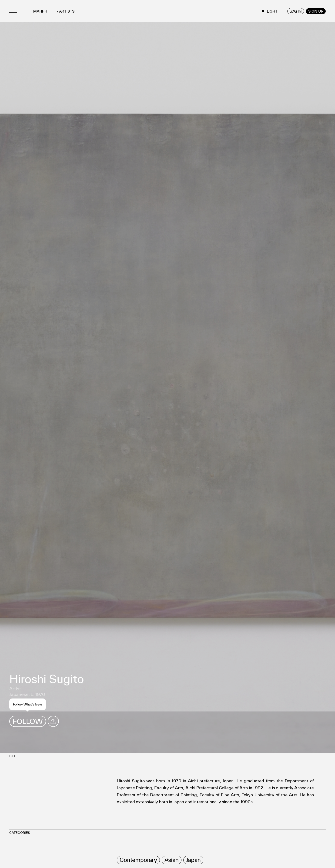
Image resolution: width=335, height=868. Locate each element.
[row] (138, 860)
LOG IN (296, 11)
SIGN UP (316, 11)
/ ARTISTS (66, 11)
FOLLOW (28, 721)
